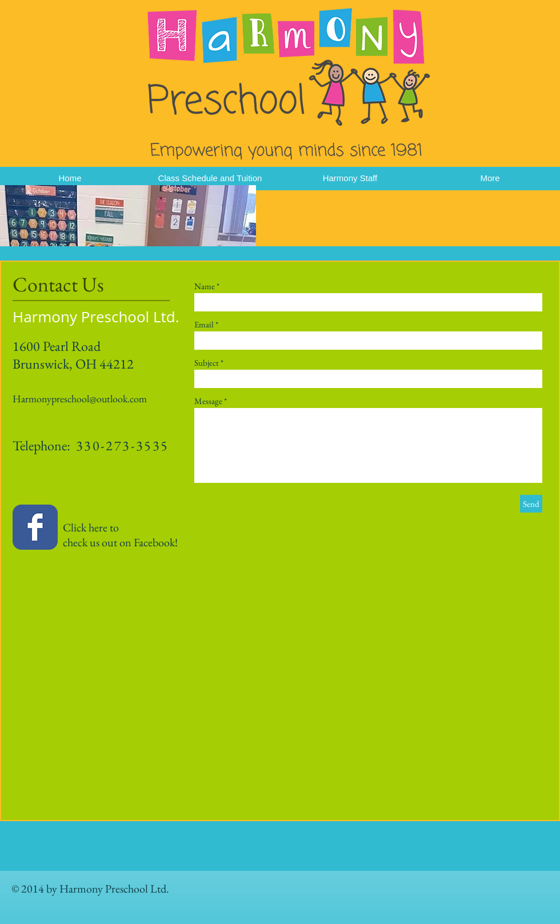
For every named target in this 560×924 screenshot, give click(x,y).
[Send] (531, 504)
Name (205, 286)
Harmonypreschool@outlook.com (80, 399)
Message (208, 401)
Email (204, 324)
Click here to (66, 527)
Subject (207, 363)
